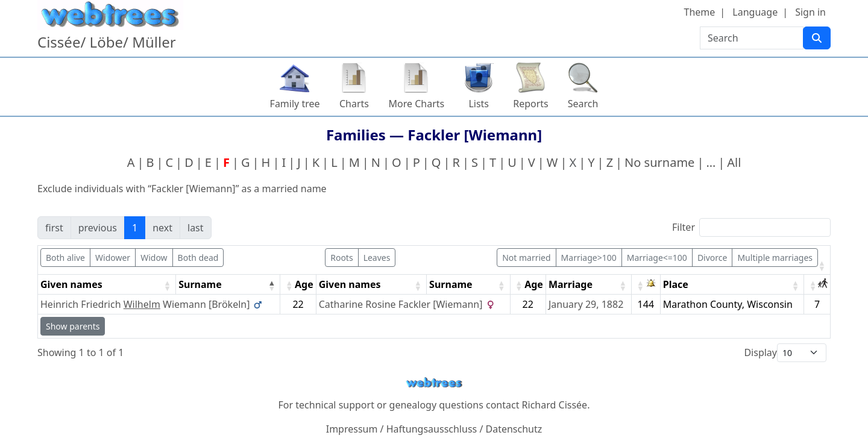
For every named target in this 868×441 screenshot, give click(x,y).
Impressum (352, 429)
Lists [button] (479, 104)
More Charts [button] (417, 104)
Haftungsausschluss (432, 429)
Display (760, 352)
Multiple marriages (775, 258)
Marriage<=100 (657, 258)
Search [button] (583, 104)
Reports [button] (531, 104)
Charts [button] (354, 104)
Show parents (73, 326)
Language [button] (755, 12)
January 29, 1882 (586, 304)
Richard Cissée (555, 405)
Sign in (810, 12)
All (734, 162)
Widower (113, 258)
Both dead (198, 258)
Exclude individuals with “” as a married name (182, 189)
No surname (659, 162)
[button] (822, 266)
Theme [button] (700, 12)
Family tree (295, 104)
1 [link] (135, 228)
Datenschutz (514, 429)
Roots (341, 258)
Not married (526, 258)
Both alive (65, 258)
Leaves (377, 258)
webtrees (434, 383)
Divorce (712, 258)
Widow (154, 258)
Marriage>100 (589, 258)
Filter (684, 227)
